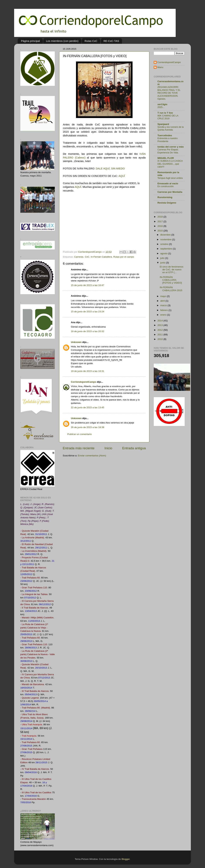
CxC (87, 257)
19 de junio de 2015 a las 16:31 (87, 371)
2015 (160, 231)
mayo (164, 296)
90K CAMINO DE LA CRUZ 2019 (168, 117)
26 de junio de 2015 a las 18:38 (87, 427)
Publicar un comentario (80, 434)
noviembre (166, 239)
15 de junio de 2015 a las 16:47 (87, 285)
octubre (165, 244)
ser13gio (162, 104)
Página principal (30, 41)
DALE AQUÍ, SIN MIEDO (110, 169)
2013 (160, 325)
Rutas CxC (91, 41)
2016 (160, 226)
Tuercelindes (165, 135)
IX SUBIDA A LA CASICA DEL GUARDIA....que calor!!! (170, 164)
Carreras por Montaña (170, 192)
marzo (164, 305)
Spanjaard (163, 124)
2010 (160, 339)
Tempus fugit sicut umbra (170, 178)
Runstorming (165, 197)
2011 (160, 335)
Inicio (108, 448)
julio (163, 258)
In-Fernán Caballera (101, 257)
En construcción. (166, 186)
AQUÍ (122, 176)
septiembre (167, 249)
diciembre (166, 235)
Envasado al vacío (168, 183)
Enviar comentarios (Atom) (92, 456)
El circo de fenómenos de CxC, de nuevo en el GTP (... (172, 270)
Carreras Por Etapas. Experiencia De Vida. (168, 151)
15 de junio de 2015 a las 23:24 (87, 312)
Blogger (126, 859)
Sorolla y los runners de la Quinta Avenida (171, 128)
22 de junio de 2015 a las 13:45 (87, 407)
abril (163, 301)
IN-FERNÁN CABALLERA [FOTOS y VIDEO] (171, 280)
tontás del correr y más (171, 147)
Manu (160, 67)
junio (163, 263)
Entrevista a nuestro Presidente (168, 140)
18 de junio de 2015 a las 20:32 (87, 331)
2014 (160, 321)
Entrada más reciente (79, 448)
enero (164, 315)
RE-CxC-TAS (111, 41)
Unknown (76, 342)
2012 (160, 330)
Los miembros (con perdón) (62, 41)
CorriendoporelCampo (84, 382)
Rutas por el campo (124, 257)
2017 (160, 221)
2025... (161, 107)
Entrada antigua (134, 448)
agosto (164, 253)
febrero (164, 310)
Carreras (79, 257)
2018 (160, 217)
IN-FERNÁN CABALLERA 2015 (171, 289)
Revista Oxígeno (167, 203)
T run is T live (165, 113)
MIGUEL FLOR (166, 158)
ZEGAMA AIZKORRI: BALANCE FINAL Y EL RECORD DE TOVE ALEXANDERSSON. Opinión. (169, 93)
